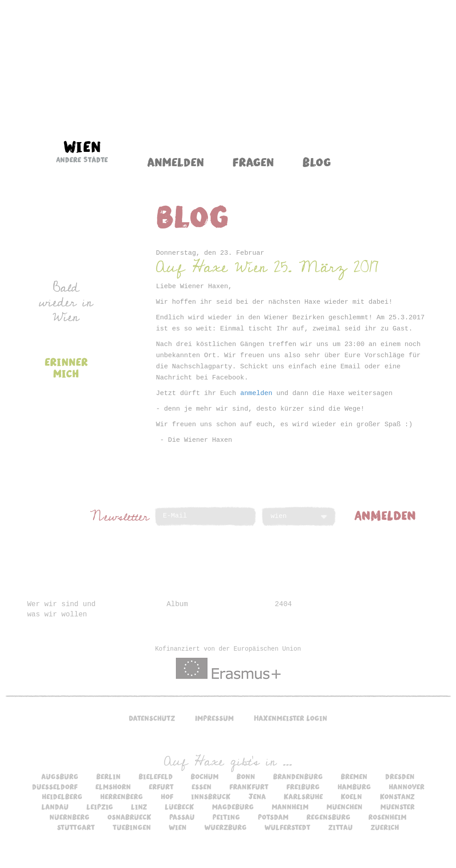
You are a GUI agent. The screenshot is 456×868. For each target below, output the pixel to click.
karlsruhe (303, 796)
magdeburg (233, 807)
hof (167, 796)
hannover (407, 786)
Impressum (214, 718)
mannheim (290, 807)
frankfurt (249, 786)
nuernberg (69, 817)
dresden (400, 776)
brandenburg (298, 776)
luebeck (179, 807)
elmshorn (113, 786)
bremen (354, 776)
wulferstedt (287, 827)
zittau (340, 827)
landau (55, 807)
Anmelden (176, 162)
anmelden (256, 393)
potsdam (273, 817)
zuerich (385, 827)
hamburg (354, 786)
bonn (246, 776)
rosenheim (387, 817)
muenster (397, 807)
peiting (226, 817)
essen (202, 786)
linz (139, 807)
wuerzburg (226, 827)
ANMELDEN (385, 515)
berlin (108, 776)
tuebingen (132, 827)
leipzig (100, 807)
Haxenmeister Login (291, 718)
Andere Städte (82, 159)
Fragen (253, 162)
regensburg (328, 817)
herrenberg (122, 796)
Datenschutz (152, 718)
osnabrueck (129, 817)
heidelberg (62, 796)
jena (257, 796)
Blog (317, 162)
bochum (205, 776)
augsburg (60, 776)
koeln (351, 796)
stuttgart (76, 827)
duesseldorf (55, 786)
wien (178, 827)
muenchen (344, 807)
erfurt (161, 786)
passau (182, 817)
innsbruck (211, 796)
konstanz (397, 796)
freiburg (303, 786)
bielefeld (156, 776)
